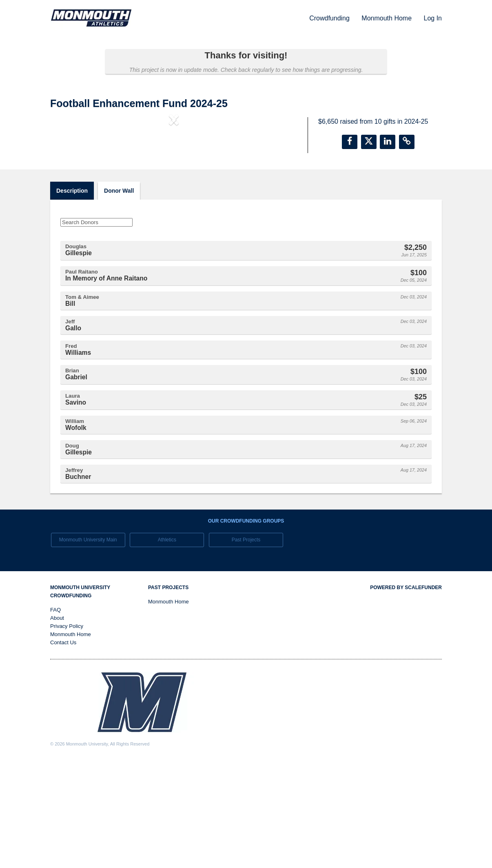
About (57, 722)
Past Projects (246, 644)
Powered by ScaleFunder (406, 692)
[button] (69, 187)
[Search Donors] (96, 326)
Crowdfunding (330, 18)
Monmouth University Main (88, 644)
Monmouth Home (387, 18)
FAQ (55, 714)
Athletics (167, 644)
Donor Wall (119, 295)
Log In (433, 18)
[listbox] (174, 187)
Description (72, 295)
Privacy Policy (67, 731)
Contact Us (63, 747)
